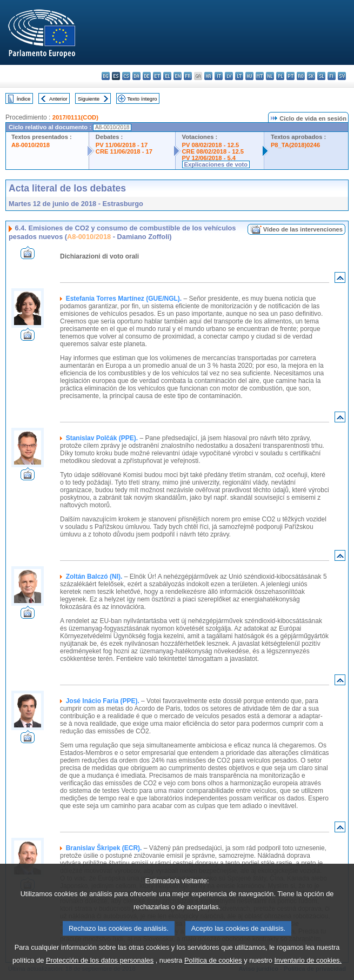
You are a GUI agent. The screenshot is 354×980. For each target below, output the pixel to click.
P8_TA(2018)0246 (295, 145)
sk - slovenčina (311, 76)
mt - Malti (260, 76)
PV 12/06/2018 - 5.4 (209, 158)
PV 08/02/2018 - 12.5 (211, 145)
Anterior (58, 99)
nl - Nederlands (270, 76)
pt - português (290, 76)
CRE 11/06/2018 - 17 (124, 151)
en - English (178, 76)
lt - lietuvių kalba (239, 76)
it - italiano (219, 76)
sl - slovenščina (321, 76)
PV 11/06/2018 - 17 (122, 145)
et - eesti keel (157, 76)
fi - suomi (332, 76)
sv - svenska (342, 76)
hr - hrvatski (208, 76)
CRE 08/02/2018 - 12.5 (213, 151)
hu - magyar (249, 76)
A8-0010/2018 (31, 145)
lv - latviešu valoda (229, 76)
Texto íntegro (142, 99)
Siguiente (89, 99)
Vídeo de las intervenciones (303, 229)
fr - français (188, 76)
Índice (24, 99)
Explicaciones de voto (216, 164)
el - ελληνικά (167, 76)
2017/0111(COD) (75, 117)
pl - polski (280, 76)
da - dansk (136, 76)
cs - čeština (126, 76)
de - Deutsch (147, 76)
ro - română (301, 76)
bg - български (106, 76)
